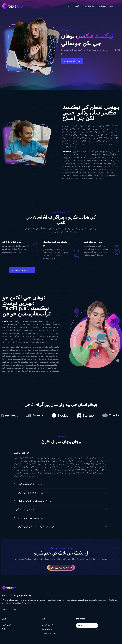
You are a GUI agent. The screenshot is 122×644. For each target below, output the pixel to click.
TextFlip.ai (12, 610)
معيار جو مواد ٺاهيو (93, 242)
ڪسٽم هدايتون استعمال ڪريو (55, 243)
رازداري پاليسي (48, 625)
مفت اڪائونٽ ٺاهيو (12, 242)
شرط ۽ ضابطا (47, 629)
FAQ (3, 629)
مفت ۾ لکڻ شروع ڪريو (72, 61)
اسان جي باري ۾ (8, 625)
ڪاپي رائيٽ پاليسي (49, 633)
